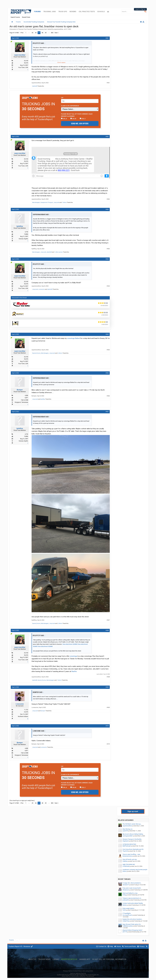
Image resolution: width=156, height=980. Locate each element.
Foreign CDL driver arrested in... (132, 883)
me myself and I (127, 915)
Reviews (73, 12)
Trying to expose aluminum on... (132, 898)
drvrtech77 (126, 885)
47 (39, 33)
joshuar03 (126, 900)
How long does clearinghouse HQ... (133, 849)
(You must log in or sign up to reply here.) (22, 800)
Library (56, 959)
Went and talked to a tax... (130, 893)
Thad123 (125, 851)
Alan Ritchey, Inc (128, 829)
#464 (107, 259)
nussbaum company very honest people (135, 870)
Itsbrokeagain (36, 202)
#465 (107, 334)
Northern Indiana (23, 716)
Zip (62, 98)
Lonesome (42, 289)
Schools (101, 12)
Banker (125, 905)
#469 (107, 687)
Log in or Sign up (140, 9)
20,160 (26, 61)
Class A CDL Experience (70, 106)
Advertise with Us (69, 959)
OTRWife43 (126, 866)
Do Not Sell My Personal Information (109, 959)
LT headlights (127, 913)
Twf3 (124, 910)
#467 (107, 412)
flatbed (77, 338)
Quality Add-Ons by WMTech (78, 975)
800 (52, 33)
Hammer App (85, 959)
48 (42, 33)
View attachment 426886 (45, 646)
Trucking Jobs (50, 12)
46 (36, 33)
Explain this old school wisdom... (133, 919)
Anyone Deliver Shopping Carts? (132, 930)
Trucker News (44, 959)
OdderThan (126, 921)
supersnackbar (59, 29)
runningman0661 (128, 836)
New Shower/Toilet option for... (132, 924)
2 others (60, 623)
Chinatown (126, 890)
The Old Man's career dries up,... (132, 824)
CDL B (73, 119)
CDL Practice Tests (87, 12)
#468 (107, 630)
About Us (32, 959)
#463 (107, 209)
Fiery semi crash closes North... (132, 888)
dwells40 (35, 86)
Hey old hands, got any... (130, 859)
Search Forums (15, 17)
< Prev (22, 33)
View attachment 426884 (70, 644)
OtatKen (125, 861)
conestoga (71, 338)
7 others (64, 202)
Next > (57, 33)
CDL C (83, 119)
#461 (107, 38)
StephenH (126, 841)
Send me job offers (80, 124)
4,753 (26, 232)
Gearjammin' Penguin (47, 202)
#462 (107, 136)
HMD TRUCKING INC (129, 864)
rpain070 (125, 831)
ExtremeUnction (127, 856)
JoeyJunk (56, 202)
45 (32, 33)
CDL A (64, 119)
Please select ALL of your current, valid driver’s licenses (77, 115)
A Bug (124, 895)
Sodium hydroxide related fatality (133, 903)
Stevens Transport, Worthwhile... (132, 839)
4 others (60, 353)
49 (46, 33)
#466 (107, 373)
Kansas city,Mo (23, 239)
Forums (37, 12)
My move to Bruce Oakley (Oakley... (133, 834)
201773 (125, 932)
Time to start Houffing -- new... (132, 854)
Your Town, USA (23, 67)
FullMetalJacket (127, 926)
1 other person (59, 252)
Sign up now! (133, 811)
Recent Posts (26, 17)
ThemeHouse (90, 976)
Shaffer (74, 671)
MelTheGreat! (127, 846)
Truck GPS (63, 12)
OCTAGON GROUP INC (129, 844)
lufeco (125, 871)
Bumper (20, 390)
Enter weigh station (128, 908)
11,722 (26, 710)
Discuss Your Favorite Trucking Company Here (33, 29)
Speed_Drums (36, 353)
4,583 (26, 395)
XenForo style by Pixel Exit (78, 973)
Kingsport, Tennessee (21, 402)
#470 (107, 726)
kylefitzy (20, 226)
